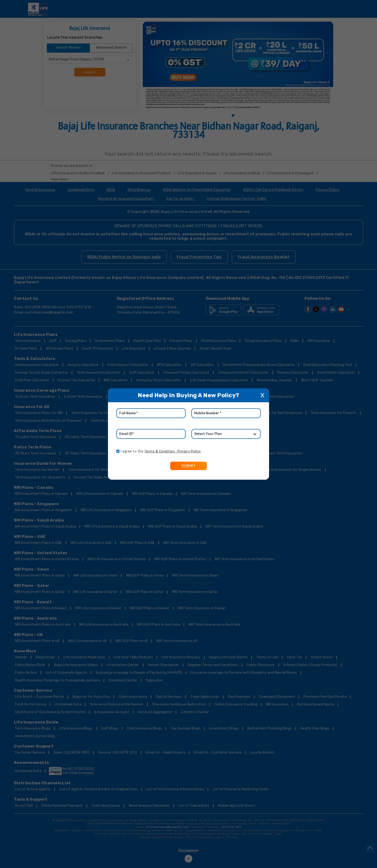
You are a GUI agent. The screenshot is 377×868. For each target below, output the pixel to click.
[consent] (118, 451)
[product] (226, 434)
